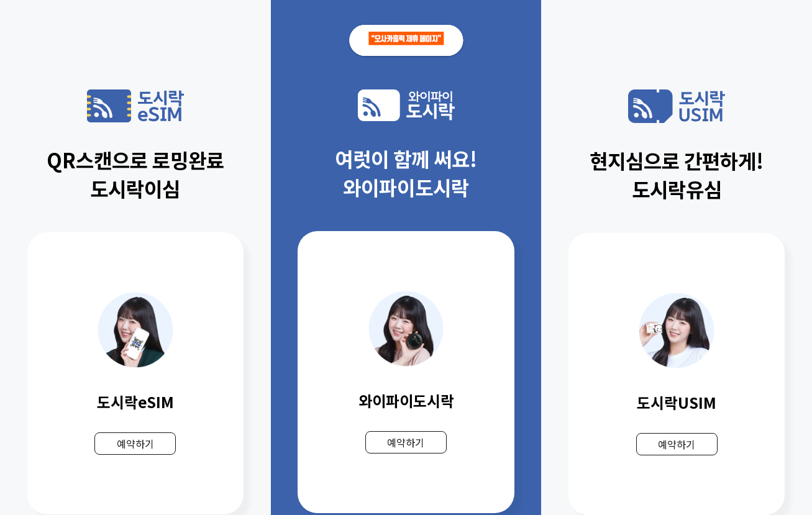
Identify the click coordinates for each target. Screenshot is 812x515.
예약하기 (135, 444)
